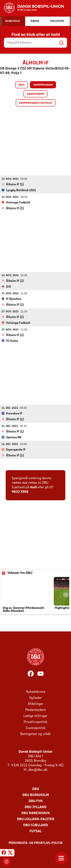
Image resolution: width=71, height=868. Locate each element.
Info (22, 85)
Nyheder (36, 698)
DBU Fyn (36, 801)
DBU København (36, 813)
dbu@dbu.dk (38, 770)
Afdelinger (35, 704)
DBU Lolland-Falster (36, 819)
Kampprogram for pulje (36, 103)
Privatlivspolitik (35, 722)
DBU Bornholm (36, 795)
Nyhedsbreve (36, 692)
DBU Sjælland (36, 825)
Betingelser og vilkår (36, 734)
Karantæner (35, 94)
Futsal (35, 831)
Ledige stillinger (35, 716)
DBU (36, 789)
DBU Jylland (35, 807)
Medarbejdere (35, 710)
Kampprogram (43, 85)
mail (33, 487)
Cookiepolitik (36, 728)
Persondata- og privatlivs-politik (36, 843)
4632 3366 (20, 492)
